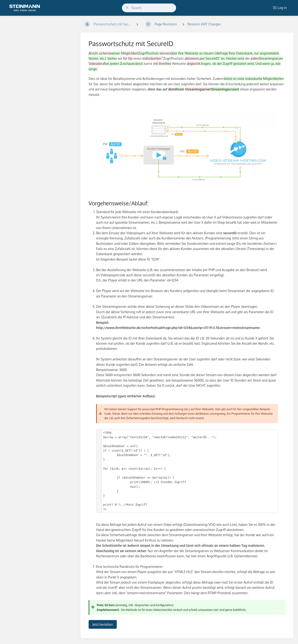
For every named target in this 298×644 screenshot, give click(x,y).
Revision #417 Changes (204, 24)
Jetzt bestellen (103, 624)
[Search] (127, 8)
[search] (149, 8)
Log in (280, 8)
